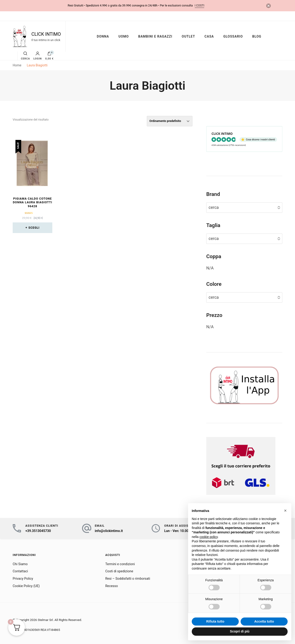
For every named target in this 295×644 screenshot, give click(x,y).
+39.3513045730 (38, 531)
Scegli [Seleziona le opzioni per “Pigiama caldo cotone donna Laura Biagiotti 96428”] (34, 228)
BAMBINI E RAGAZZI (155, 36)
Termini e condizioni (120, 564)
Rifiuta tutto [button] (215, 621)
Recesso (112, 586)
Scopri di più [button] (240, 631)
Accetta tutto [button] (264, 621)
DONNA (103, 36)
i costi (200, 5)
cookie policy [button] (208, 537)
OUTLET (188, 36)
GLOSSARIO (233, 36)
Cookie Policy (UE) (26, 586)
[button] (285, 511)
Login (38, 56)
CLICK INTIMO (46, 34)
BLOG (257, 36)
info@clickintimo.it (109, 531)
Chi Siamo (20, 564)
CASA (209, 36)
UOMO (124, 36)
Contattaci (20, 571)
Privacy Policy (23, 579)
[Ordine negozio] (170, 121)
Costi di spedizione (119, 571)
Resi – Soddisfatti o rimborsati (128, 579)
